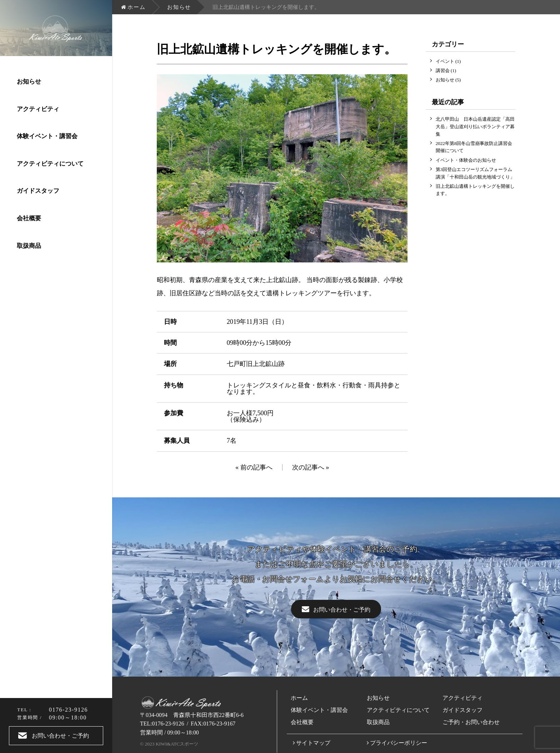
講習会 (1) (446, 71)
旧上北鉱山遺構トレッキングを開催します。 (475, 190)
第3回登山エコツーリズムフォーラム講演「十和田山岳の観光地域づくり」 (475, 173)
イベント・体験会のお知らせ (466, 160)
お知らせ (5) (448, 80)
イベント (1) (448, 61)
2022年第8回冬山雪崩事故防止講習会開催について (474, 147)
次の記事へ (308, 467)
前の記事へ (256, 467)
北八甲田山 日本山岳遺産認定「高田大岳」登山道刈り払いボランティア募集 (475, 127)
